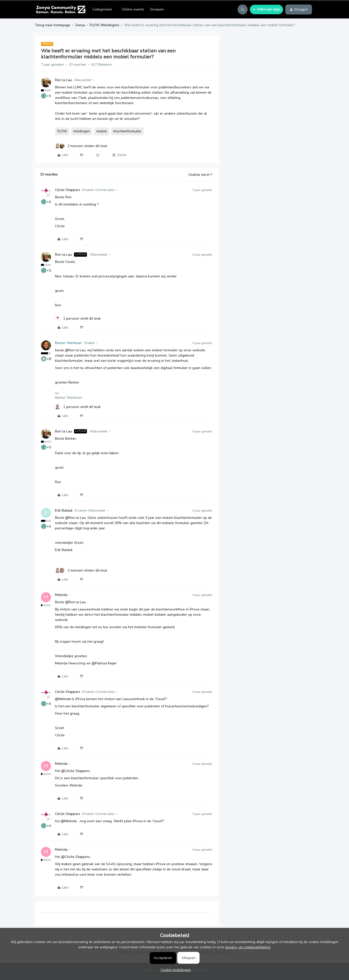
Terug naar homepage (52, 25)
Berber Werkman (68, 343)
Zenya (80, 25)
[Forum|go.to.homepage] (61, 9)
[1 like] (78, 318)
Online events (133, 9)
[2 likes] (81, 146)
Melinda (61, 595)
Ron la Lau (63, 80)
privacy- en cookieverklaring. (248, 947)
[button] (266, 9)
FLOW (62, 131)
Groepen (157, 9)
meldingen (82, 131)
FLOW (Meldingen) (104, 25)
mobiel (102, 131)
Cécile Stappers (68, 190)
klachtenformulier (127, 131)
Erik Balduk (64, 510)
